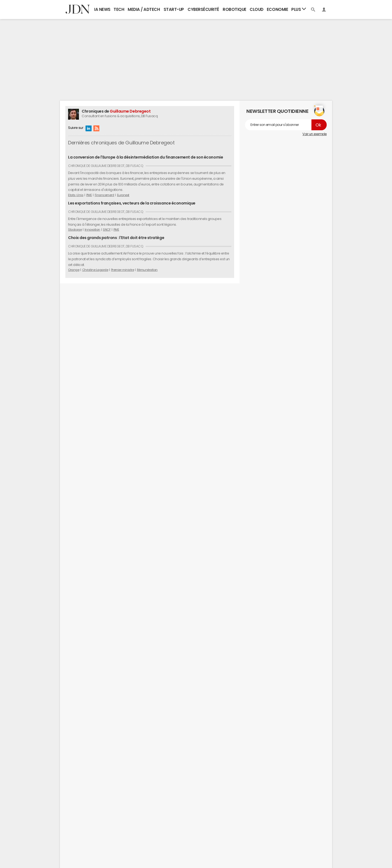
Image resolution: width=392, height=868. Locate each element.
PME (89, 195)
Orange (74, 270)
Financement (105, 195)
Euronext (123, 195)
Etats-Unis (76, 195)
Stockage (75, 230)
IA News (102, 9)
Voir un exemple (315, 134)
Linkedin (88, 128)
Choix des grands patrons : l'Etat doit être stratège (116, 238)
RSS (96, 128)
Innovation (92, 230)
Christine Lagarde (95, 270)
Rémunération (147, 270)
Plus (299, 9)
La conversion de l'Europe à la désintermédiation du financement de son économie (146, 157)
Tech (119, 9)
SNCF (107, 230)
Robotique (235, 9)
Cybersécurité (203, 9)
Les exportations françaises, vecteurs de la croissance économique (132, 203)
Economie (277, 9)
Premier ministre (122, 270)
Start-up (174, 9)
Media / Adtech (144, 9)
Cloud (257, 9)
